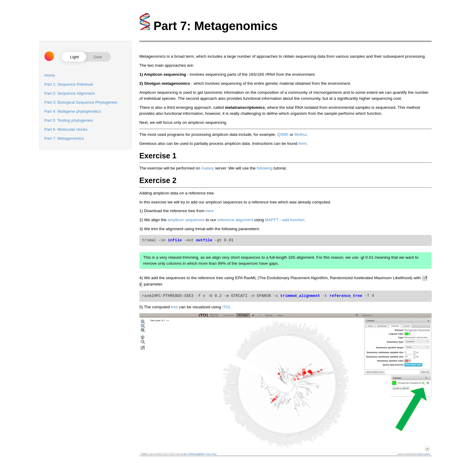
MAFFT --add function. (285, 220)
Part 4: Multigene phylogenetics (73, 111)
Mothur (301, 134)
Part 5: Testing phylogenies (69, 120)
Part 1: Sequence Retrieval (69, 84)
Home (50, 75)
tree (174, 306)
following (264, 168)
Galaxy (208, 168)
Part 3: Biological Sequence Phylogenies (81, 102)
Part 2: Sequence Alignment (70, 93)
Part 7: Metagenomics (64, 138)
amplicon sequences (186, 220)
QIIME (283, 134)
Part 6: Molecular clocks (66, 129)
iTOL (227, 306)
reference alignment (235, 220)
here (303, 143)
